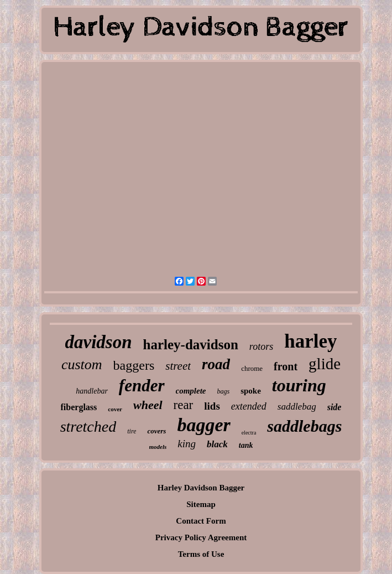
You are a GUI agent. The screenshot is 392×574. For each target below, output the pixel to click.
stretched (88, 426)
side (334, 407)
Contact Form (201, 521)
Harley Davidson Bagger (201, 488)
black (217, 444)
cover (115, 409)
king (187, 444)
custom (82, 364)
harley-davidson (191, 345)
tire (132, 431)
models (158, 447)
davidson (99, 342)
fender (142, 386)
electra (249, 433)
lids (212, 406)
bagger (203, 425)
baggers (134, 365)
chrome (252, 368)
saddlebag (297, 407)
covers (156, 431)
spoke (251, 391)
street (178, 366)
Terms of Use (201, 554)
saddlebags (304, 426)
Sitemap (201, 504)
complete (191, 391)
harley (310, 341)
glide (325, 364)
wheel (148, 405)
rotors (261, 347)
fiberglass (79, 407)
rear (184, 405)
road (216, 364)
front (286, 366)
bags (224, 391)
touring (299, 385)
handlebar (92, 391)
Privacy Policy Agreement (201, 537)
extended (249, 406)
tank (246, 445)
